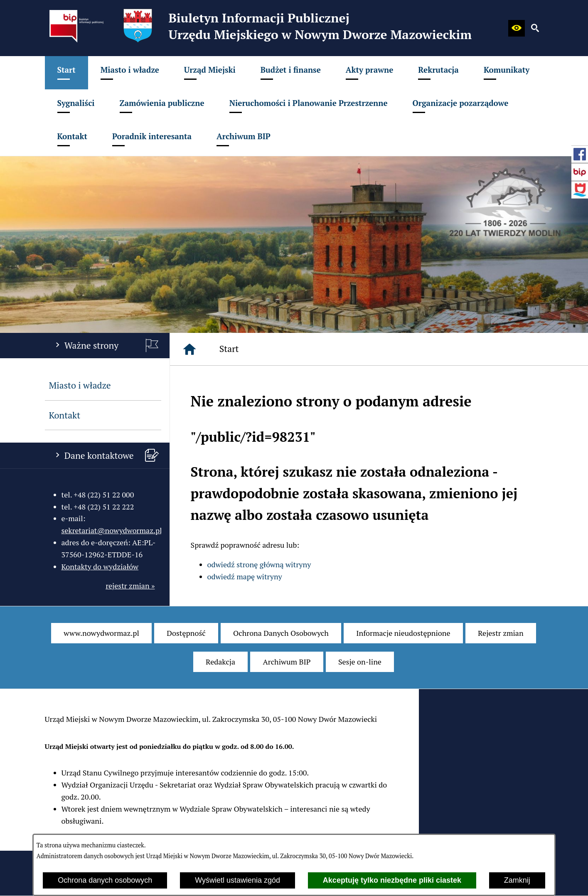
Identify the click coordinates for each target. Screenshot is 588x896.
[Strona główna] (189, 349)
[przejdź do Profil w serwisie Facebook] (580, 154)
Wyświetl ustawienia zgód (237, 880)
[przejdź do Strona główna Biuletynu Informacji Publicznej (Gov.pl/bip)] (580, 172)
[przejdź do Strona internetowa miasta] (580, 190)
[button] (517, 28)
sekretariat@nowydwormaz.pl (112, 530)
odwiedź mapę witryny (245, 576)
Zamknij (517, 880)
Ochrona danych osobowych (105, 880)
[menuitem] (66, 73)
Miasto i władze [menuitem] (80, 385)
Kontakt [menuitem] (65, 415)
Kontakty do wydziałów (100, 566)
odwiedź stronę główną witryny (259, 564)
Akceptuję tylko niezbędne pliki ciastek (392, 880)
